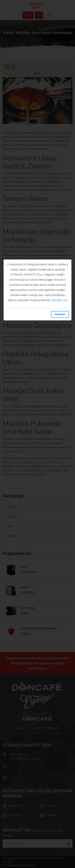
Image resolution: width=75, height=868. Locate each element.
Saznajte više (59, 300)
